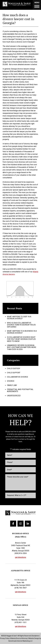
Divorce (11, 381)
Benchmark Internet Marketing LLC (20, 641)
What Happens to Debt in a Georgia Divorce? (19, 318)
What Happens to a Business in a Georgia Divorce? (22, 332)
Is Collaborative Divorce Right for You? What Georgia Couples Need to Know (21, 339)
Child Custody (14, 369)
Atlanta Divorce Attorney (19, 638)
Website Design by (35, 638)
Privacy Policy (5, 638)
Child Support (14, 373)
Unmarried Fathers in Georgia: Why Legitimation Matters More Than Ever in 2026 (22, 347)
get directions (21, 557)
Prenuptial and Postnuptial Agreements (20, 390)
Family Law (12, 385)
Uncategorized (14, 396)
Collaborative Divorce (17, 377)
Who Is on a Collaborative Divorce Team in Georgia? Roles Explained (21, 325)
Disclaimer (35, 636)
